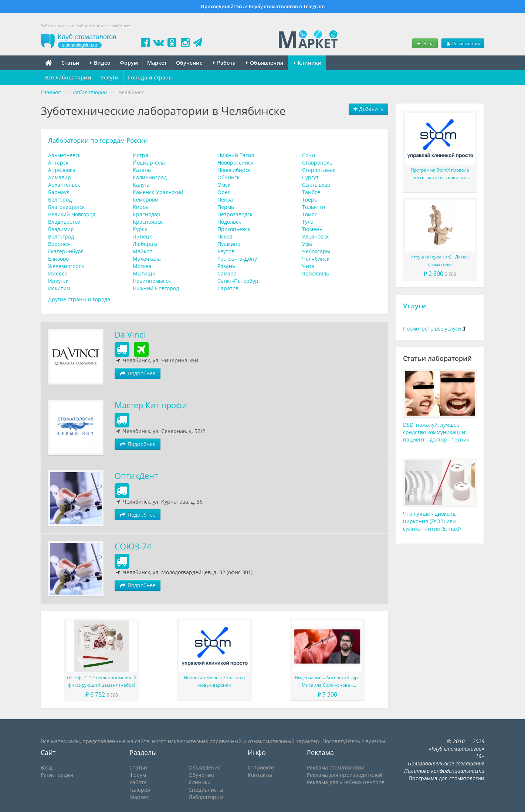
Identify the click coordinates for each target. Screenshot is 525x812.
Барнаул (59, 192)
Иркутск (58, 281)
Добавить (368, 109)
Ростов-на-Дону (237, 259)
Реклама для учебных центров (346, 782)
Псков (225, 236)
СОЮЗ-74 (133, 546)
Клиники (308, 63)
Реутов (226, 251)
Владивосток (64, 222)
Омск (224, 185)
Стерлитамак (319, 170)
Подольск (229, 222)
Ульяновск (315, 236)
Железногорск (66, 266)
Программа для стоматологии (446, 778)
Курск (140, 229)
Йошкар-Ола (149, 163)
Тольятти (314, 207)
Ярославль (316, 273)
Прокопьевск (234, 229)
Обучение (189, 63)
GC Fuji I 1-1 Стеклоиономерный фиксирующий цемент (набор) (102, 681)
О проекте (261, 767)
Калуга (141, 185)
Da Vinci (130, 334)
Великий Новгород (72, 214)
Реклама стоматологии (336, 767)
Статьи (70, 63)
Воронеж (59, 244)
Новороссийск (235, 163)
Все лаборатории (68, 77)
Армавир (60, 177)
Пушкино (229, 244)
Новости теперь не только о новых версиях (214, 681)
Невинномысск (152, 281)
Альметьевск (64, 155)
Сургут (310, 177)
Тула (308, 222)
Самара (227, 273)
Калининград (150, 177)
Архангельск (64, 185)
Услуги (110, 77)
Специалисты (206, 790)
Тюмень (312, 229)
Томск (309, 214)
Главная (51, 92)
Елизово (58, 259)
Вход (425, 43)
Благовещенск (66, 207)
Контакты (260, 775)
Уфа (307, 244)
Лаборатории (206, 797)
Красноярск (148, 222)
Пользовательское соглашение (446, 763)
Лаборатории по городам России (98, 140)
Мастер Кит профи (151, 405)
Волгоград (61, 236)
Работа (224, 63)
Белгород (60, 199)
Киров (141, 207)
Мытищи (144, 273)
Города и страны (150, 77)
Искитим (59, 288)
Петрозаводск (235, 214)
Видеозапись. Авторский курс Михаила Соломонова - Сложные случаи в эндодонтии (327, 682)
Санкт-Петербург (239, 281)
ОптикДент (136, 476)
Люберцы (145, 244)
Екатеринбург (66, 251)
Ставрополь (317, 163)
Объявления (265, 63)
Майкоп (143, 251)
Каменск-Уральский (158, 192)
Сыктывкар (316, 185)
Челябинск (316, 259)
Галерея (140, 790)
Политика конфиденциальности (444, 771)
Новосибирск (234, 170)
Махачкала (147, 259)
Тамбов (311, 192)
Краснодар (147, 214)
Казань (142, 170)
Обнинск (228, 177)
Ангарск (58, 163)
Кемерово (145, 199)
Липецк (142, 236)
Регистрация (463, 43)
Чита (308, 266)
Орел (224, 192)
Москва (142, 266)
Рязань (226, 266)
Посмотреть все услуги (432, 329)
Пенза (225, 199)
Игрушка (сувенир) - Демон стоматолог (440, 260)
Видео (100, 63)
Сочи (309, 155)
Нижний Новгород (156, 288)
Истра (140, 155)
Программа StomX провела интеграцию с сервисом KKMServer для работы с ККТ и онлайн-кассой (440, 174)
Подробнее (138, 373)
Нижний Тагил (236, 155)
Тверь (310, 199)
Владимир (61, 229)
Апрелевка (62, 170)
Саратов (228, 288)
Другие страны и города (79, 299)
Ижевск (57, 273)
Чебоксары (316, 251)
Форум (129, 63)
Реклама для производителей (345, 775)
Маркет (157, 63)
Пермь (226, 207)
